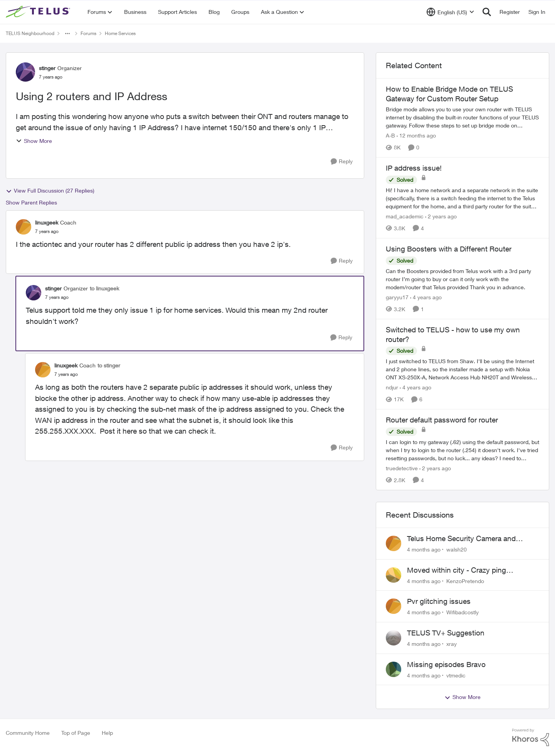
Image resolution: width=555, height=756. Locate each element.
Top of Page (76, 733)
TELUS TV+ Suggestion (446, 633)
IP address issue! (414, 168)
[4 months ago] (424, 549)
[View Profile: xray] (394, 638)
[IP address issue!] (462, 198)
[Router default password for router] (462, 450)
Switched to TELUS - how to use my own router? (453, 334)
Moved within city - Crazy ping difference (457, 570)
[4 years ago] (426, 297)
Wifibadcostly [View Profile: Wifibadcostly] (462, 612)
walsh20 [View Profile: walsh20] (457, 549)
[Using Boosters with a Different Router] (462, 279)
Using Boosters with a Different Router (449, 249)
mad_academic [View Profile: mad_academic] (405, 216)
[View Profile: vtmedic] (394, 669)
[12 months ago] (416, 135)
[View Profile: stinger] (25, 72)
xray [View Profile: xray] (452, 644)
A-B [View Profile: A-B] (390, 135)
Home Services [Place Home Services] (120, 33)
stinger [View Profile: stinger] (47, 68)
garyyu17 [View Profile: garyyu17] (397, 297)
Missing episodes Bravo (446, 664)
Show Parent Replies (31, 202)
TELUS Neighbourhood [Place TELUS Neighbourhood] (30, 33)
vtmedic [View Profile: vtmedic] (456, 675)
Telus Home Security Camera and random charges (461, 539)
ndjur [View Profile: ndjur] (392, 387)
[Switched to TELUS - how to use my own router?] (462, 369)
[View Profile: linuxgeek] (24, 227)
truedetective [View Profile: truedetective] (402, 468)
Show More (34, 141)
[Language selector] (450, 12)
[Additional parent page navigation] (67, 34)
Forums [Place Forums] (88, 33)
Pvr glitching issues (439, 601)
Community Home (28, 733)
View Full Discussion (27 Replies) (50, 191)
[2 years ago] (441, 216)
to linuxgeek (104, 288)
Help (107, 733)
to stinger (109, 365)
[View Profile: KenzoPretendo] (394, 575)
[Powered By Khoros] (531, 738)
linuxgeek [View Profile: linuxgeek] (47, 222)
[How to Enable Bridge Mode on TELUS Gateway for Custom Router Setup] (462, 117)
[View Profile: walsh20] (394, 543)
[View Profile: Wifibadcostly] (394, 606)
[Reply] (342, 162)
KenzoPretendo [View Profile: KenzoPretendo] (465, 581)
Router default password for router (442, 420)
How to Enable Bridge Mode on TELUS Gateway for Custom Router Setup (449, 94)
